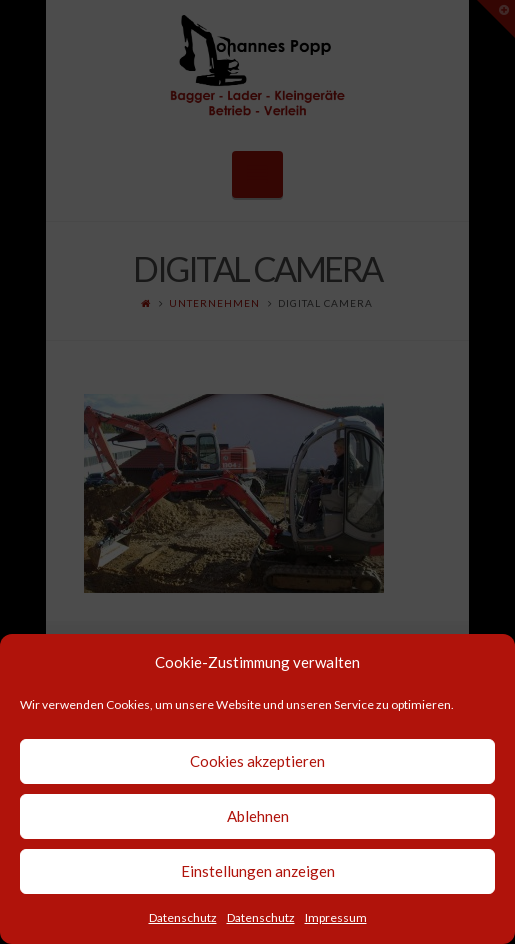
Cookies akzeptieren (257, 761)
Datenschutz (183, 917)
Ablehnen (258, 816)
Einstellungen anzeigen (258, 871)
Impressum (336, 917)
